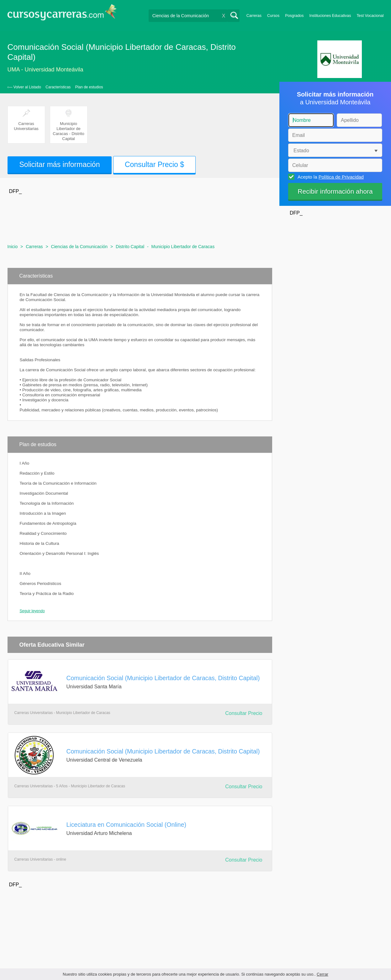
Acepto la (330, 177)
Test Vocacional (370, 16)
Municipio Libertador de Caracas (183, 247)
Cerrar (322, 974)
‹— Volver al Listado (24, 87)
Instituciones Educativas (330, 16)
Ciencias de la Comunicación (79, 247)
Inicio (13, 247)
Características (58, 87)
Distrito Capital (130, 247)
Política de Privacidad (341, 177)
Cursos (273, 16)
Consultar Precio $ (154, 164)
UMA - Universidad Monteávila (45, 70)
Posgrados (294, 16)
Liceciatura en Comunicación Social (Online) (126, 825)
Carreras (254, 16)
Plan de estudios (89, 87)
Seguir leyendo (32, 611)
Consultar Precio (244, 713)
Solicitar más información (60, 164)
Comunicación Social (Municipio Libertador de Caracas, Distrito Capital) (163, 678)
